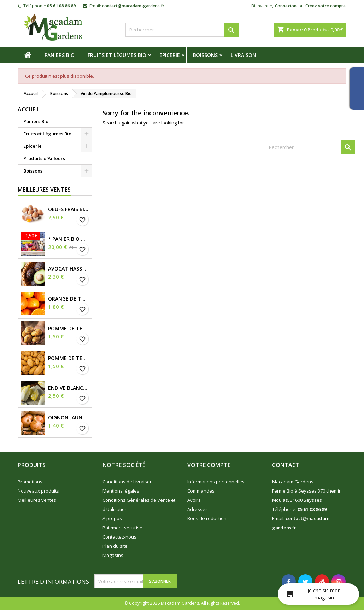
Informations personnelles (216, 482)
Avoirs (194, 500)
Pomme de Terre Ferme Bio (68, 329)
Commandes (201, 491)
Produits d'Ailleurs (44, 158)
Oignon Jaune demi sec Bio (68, 418)
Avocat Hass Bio (68, 269)
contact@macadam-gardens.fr (133, 6)
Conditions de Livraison (128, 482)
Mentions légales (121, 491)
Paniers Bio (60, 55)
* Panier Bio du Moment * (68, 239)
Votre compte (209, 465)
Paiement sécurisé (122, 528)
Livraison (243, 55)
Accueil (29, 109)
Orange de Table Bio (68, 299)
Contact (286, 465)
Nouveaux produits (38, 491)
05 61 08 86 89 (61, 6)
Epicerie (170, 55)
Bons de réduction (207, 518)
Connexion (286, 6)
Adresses (198, 509)
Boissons (205, 55)
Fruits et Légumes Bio (117, 55)
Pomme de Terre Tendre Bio (68, 358)
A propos (112, 518)
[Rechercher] (182, 30)
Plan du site (115, 546)
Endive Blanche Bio (68, 388)
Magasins (113, 555)
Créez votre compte (325, 6)
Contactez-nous (119, 537)
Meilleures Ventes (44, 190)
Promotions (30, 482)
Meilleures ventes (37, 500)
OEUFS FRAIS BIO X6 (68, 209)
